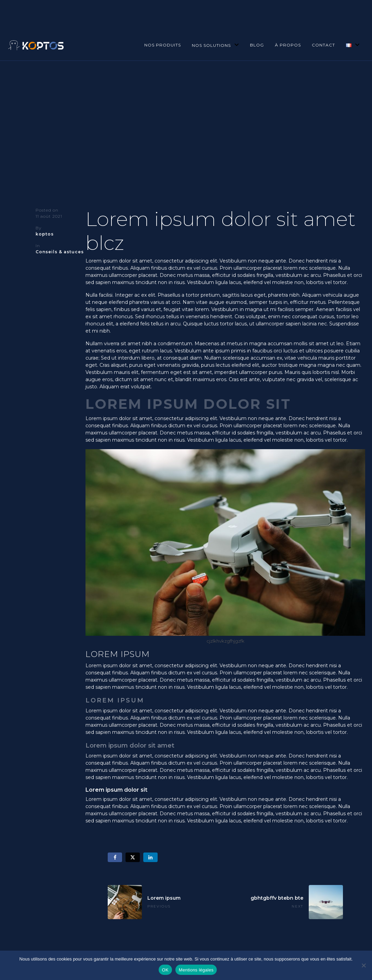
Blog (257, 45)
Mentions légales (196, 970)
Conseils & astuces (60, 252)
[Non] (363, 965)
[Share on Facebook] (115, 857)
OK (165, 970)
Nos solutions (215, 45)
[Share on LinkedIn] (150, 857)
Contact (323, 45)
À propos (288, 45)
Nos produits (163, 45)
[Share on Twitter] (133, 857)
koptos (45, 234)
